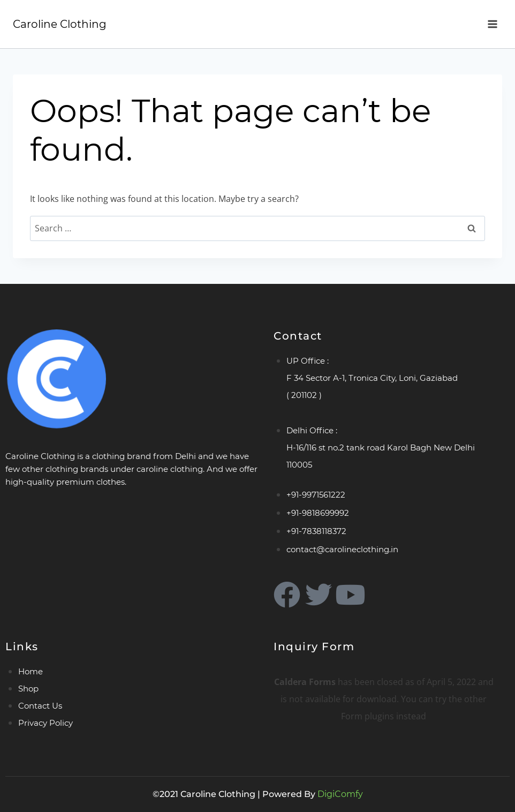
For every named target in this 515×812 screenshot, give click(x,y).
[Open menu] (492, 24)
